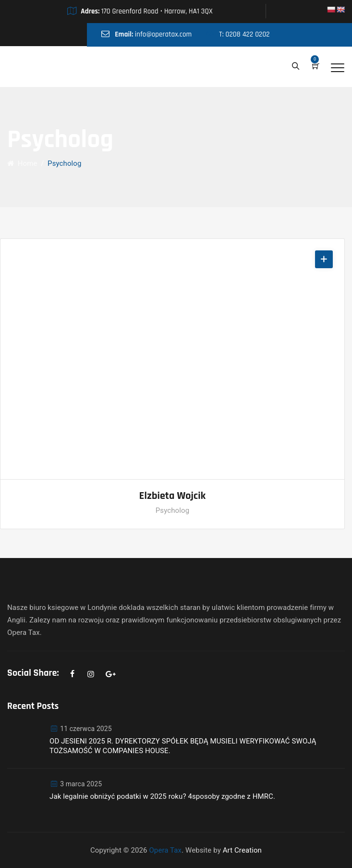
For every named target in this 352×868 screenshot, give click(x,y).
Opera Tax (165, 850)
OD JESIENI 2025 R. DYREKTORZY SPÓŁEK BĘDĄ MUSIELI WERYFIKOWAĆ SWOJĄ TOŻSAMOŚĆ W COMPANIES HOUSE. (183, 746)
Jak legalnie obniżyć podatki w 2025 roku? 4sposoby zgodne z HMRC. (162, 796)
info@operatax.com (164, 34)
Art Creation (242, 850)
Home (22, 163)
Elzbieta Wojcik (172, 496)
